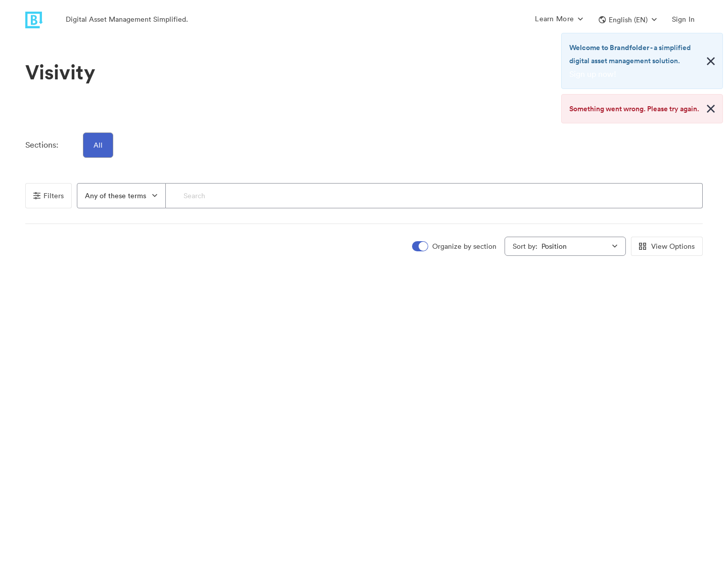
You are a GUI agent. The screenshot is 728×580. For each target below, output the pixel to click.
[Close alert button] (711, 61)
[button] (628, 20)
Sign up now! (593, 74)
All (98, 145)
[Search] (434, 196)
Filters (49, 196)
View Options (667, 246)
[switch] (455, 247)
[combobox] (121, 196)
